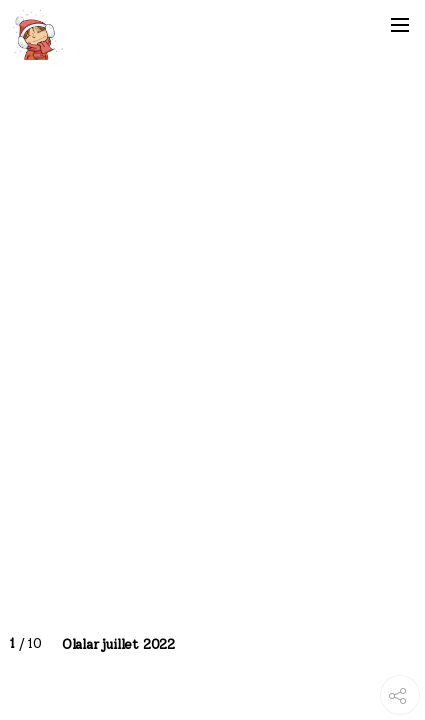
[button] (400, 25)
